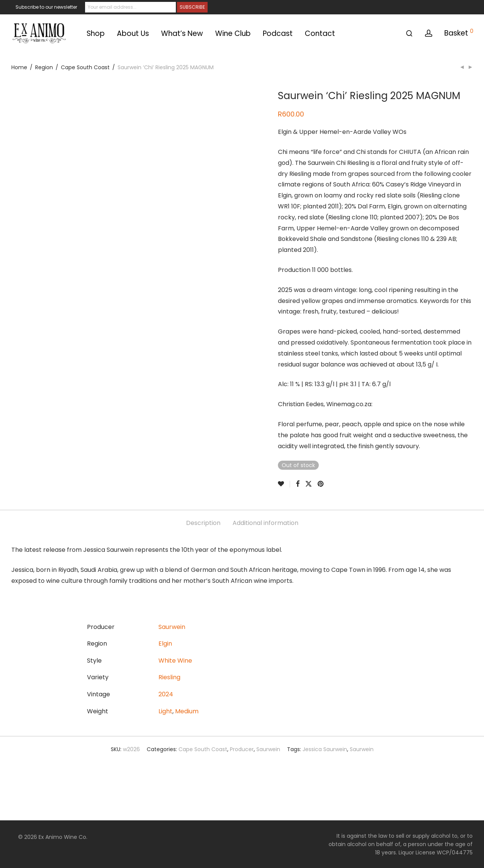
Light (165, 711)
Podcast (278, 33)
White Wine (175, 661)
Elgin (165, 644)
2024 (166, 694)
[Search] (409, 33)
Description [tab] (203, 523)
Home (19, 67)
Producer (242, 749)
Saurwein (172, 627)
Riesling (169, 677)
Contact (320, 33)
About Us (133, 33)
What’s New (182, 33)
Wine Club (233, 33)
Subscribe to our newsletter (46, 7)
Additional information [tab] (265, 523)
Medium (187, 711)
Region (44, 67)
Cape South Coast (85, 67)
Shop (96, 33)
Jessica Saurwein (325, 749)
